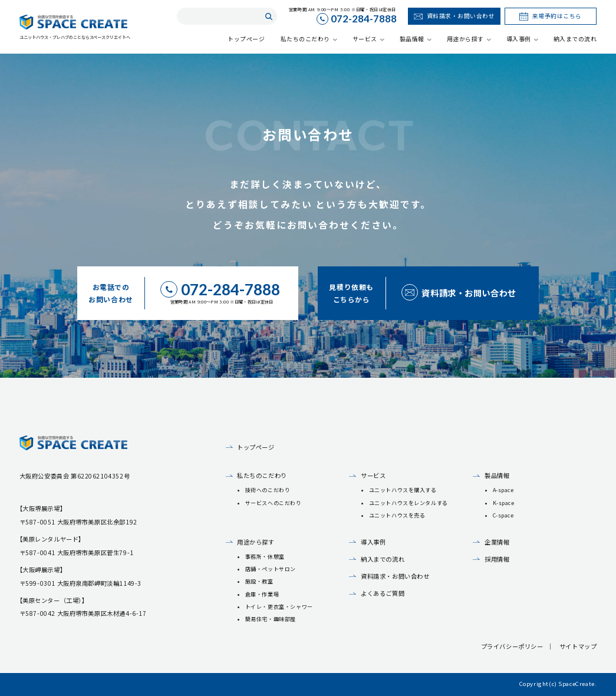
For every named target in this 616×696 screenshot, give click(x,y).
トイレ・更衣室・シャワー (279, 607)
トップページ (256, 447)
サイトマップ (578, 646)
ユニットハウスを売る (397, 515)
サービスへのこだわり (274, 503)
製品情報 (497, 475)
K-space (504, 503)
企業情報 (497, 542)
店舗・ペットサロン (271, 569)
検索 (269, 16)
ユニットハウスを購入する (403, 490)
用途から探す (256, 542)
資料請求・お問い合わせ (395, 576)
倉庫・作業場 (262, 594)
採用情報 (497, 559)
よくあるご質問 (383, 593)
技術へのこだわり (268, 490)
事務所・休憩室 (265, 557)
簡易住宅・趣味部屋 (271, 619)
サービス (373, 475)
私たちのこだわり (262, 475)
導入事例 (373, 542)
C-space (503, 515)
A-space (503, 490)
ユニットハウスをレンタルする (409, 503)
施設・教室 (259, 581)
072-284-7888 (364, 19)
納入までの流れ (383, 559)
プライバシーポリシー (512, 646)
